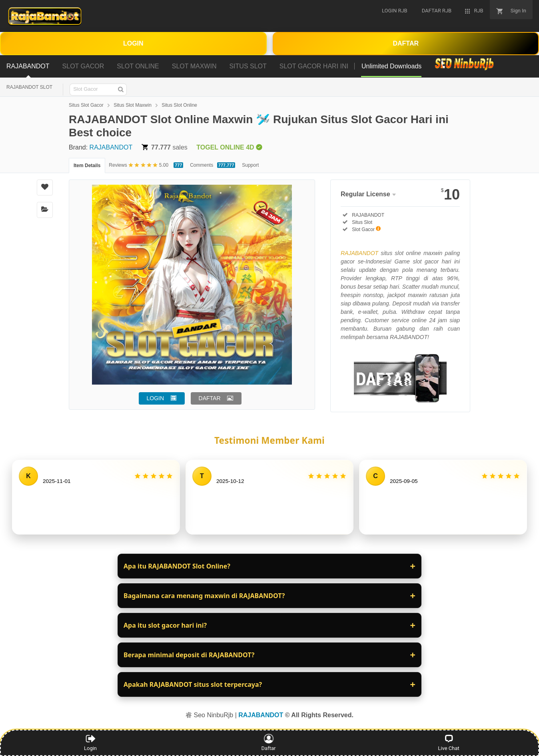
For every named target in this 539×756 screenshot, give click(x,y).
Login (90, 742)
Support (250, 165)
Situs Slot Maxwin (133, 105)
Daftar (269, 742)
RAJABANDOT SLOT (29, 87)
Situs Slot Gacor (86, 105)
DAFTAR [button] (210, 398)
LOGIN (133, 43)
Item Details (87, 166)
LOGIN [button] (156, 398)
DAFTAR (406, 43)
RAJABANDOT (111, 147)
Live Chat (448, 742)
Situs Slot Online (179, 105)
